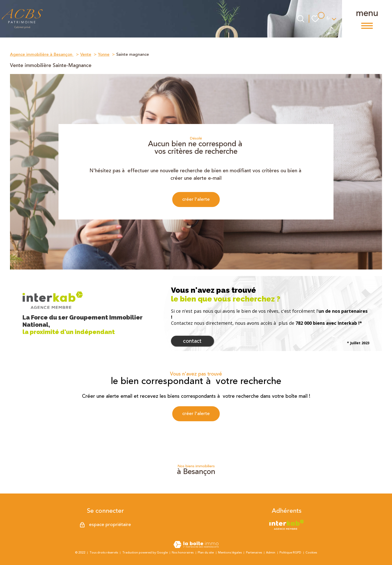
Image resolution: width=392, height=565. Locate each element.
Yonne (104, 54)
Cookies (311, 553)
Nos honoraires (183, 553)
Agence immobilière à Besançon (42, 54)
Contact (192, 342)
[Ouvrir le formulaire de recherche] (301, 19)
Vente (86, 54)
